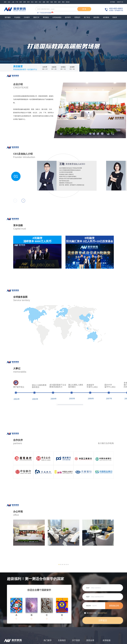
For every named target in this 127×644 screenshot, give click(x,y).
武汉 (32, 2)
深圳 (21, 2)
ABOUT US (120, 2)
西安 (55, 2)
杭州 (36, 2)
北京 (9, 2)
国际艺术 (36, 17)
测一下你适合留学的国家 (44, 13)
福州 (59, 2)
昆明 (25, 2)
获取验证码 (114, 606)
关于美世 (113, 2)
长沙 (40, 2)
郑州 (28, 2)
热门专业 (87, 17)
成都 (44, 2)
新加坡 (68, 2)
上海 (13, 2)
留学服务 (8, 17)
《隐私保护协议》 (102, 613)
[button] (59, 564)
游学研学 (68, 17)
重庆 (48, 2)
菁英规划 (46, 17)
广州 (17, 2)
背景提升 (77, 17)
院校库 (115, 17)
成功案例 (106, 17)
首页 (5, 2)
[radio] (20, 619)
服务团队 (96, 17)
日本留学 (27, 17)
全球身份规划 (57, 17)
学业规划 (17, 17)
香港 (63, 2)
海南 (52, 2)
